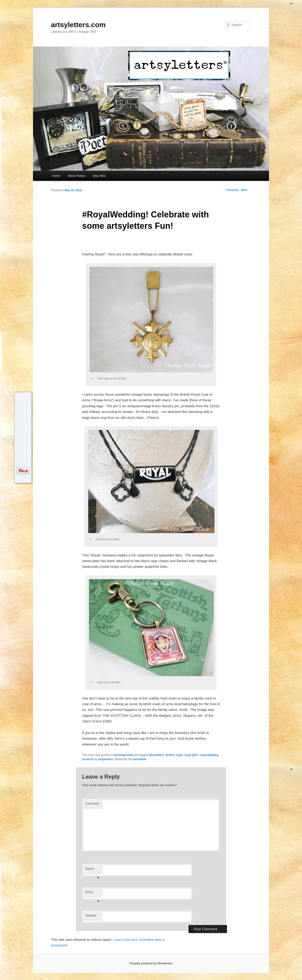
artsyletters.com (78, 25)
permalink (140, 759)
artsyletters (156, 755)
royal (179, 755)
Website (91, 915)
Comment (92, 804)
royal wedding (209, 755)
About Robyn (77, 176)
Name (92, 870)
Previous (231, 190)
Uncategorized (123, 755)
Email (92, 893)
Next (246, 190)
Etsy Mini (99, 176)
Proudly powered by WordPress (151, 963)
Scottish (88, 759)
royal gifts (191, 755)
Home (56, 176)
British (170, 755)
